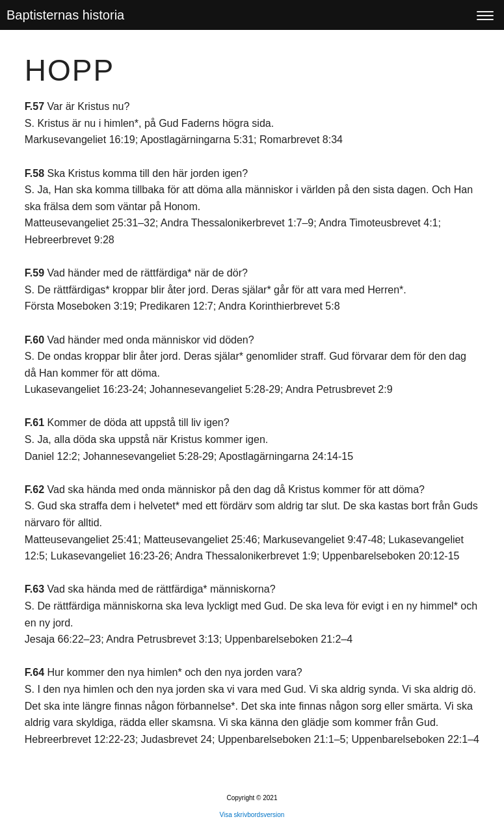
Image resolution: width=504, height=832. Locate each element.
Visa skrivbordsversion (252, 815)
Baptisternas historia (65, 15)
